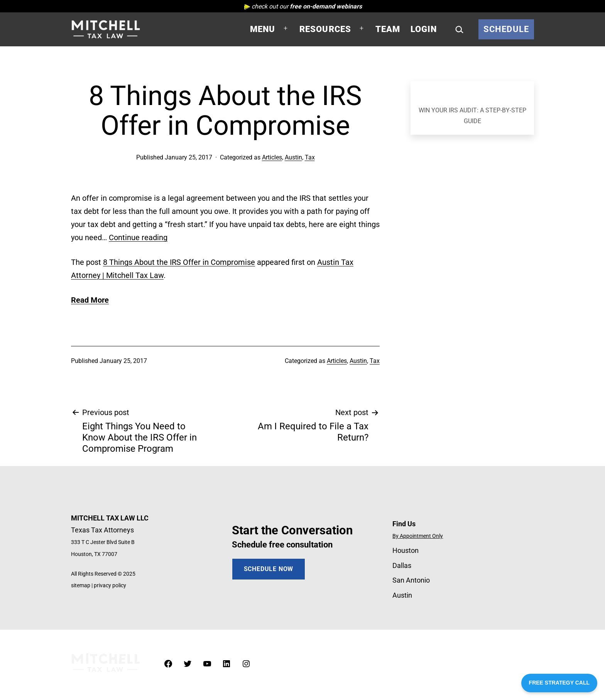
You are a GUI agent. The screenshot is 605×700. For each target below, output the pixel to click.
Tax (310, 157)
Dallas (402, 565)
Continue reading (138, 237)
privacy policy (110, 586)
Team (388, 29)
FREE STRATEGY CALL (559, 683)
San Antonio (411, 580)
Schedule (506, 29)
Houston (406, 550)
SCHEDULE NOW (269, 569)
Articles (272, 157)
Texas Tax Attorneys (102, 530)
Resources (325, 29)
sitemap (81, 586)
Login (424, 29)
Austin (293, 157)
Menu (263, 29)
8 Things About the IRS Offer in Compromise (179, 262)
